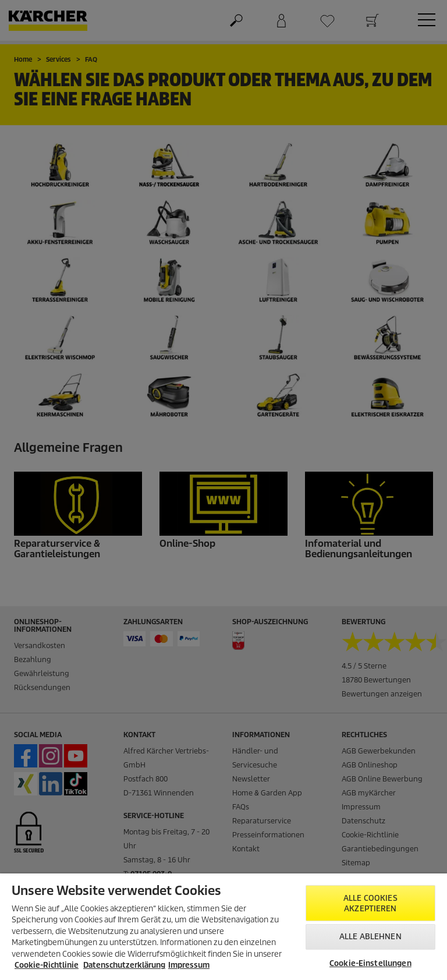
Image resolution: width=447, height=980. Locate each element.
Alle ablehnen (370, 937)
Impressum (189, 965)
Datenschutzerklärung (124, 965)
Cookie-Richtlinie (47, 965)
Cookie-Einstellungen (370, 963)
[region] (223, 927)
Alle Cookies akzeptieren (370, 903)
